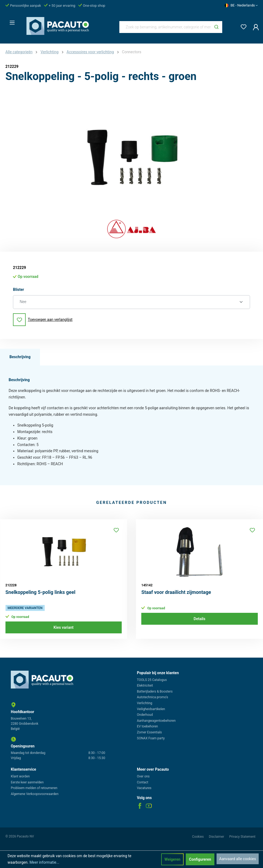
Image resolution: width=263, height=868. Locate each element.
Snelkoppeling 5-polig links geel (40, 592)
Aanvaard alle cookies (238, 859)
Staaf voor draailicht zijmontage (176, 592)
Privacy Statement (242, 837)
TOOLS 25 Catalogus (152, 680)
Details (199, 619)
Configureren (200, 859)
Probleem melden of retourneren (34, 788)
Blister (18, 289)
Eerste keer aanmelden (27, 782)
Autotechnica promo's (152, 697)
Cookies (198, 837)
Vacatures (144, 788)
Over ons (143, 776)
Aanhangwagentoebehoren (156, 721)
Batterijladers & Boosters (155, 691)
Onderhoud (145, 715)
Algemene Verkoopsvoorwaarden (35, 794)
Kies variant (63, 627)
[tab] (20, 357)
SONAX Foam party (151, 738)
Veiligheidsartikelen (151, 709)
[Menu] (11, 21)
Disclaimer (217, 837)
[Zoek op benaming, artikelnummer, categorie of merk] (165, 27)
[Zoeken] (216, 27)
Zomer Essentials (149, 732)
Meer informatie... (44, 862)
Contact (143, 782)
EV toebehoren (147, 726)
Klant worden (20, 776)
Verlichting (145, 703)
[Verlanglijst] (242, 26)
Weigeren (172, 859)
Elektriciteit (145, 686)
